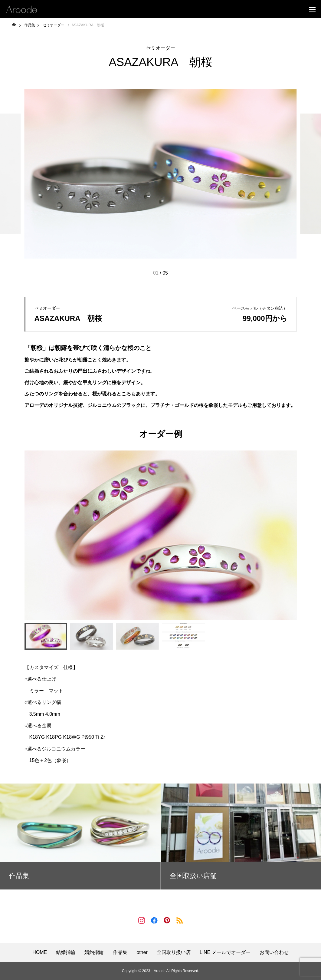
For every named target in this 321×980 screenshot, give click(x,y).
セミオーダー (161, 48)
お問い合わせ (274, 952)
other (142, 952)
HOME (40, 952)
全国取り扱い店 (174, 952)
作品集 (120, 952)
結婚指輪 (66, 952)
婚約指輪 (94, 952)
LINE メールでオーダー (225, 952)
